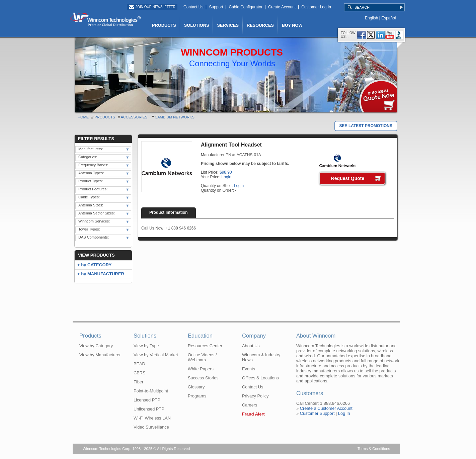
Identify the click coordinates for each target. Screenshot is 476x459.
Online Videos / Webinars (202, 357)
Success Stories (203, 378)
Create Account (282, 7)
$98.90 (226, 172)
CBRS (140, 373)
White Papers (201, 369)
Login (226, 177)
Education (200, 336)
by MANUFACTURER (103, 274)
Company (254, 336)
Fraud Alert (253, 414)
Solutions (145, 336)
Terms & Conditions (374, 449)
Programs (197, 396)
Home (83, 117)
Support (216, 7)
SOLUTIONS (197, 25)
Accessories (134, 117)
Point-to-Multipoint (151, 391)
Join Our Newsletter (155, 7)
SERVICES (228, 25)
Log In (344, 413)
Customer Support (317, 413)
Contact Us (193, 7)
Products (105, 117)
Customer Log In (316, 7)
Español (388, 18)
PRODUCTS (164, 25)
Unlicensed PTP (149, 409)
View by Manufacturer (100, 355)
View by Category (96, 346)
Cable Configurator (246, 7)
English (371, 18)
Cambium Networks (175, 117)
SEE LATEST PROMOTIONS (366, 126)
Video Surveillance (151, 427)
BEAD (139, 364)
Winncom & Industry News (261, 357)
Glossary (196, 387)
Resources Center (205, 346)
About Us (251, 346)
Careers (250, 405)
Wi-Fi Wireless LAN (152, 418)
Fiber (138, 382)
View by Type (146, 346)
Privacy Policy (255, 396)
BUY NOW (292, 25)
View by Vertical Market (156, 355)
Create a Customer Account (326, 408)
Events (249, 369)
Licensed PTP (147, 400)
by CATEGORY (96, 265)
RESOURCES (260, 25)
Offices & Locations (260, 378)
